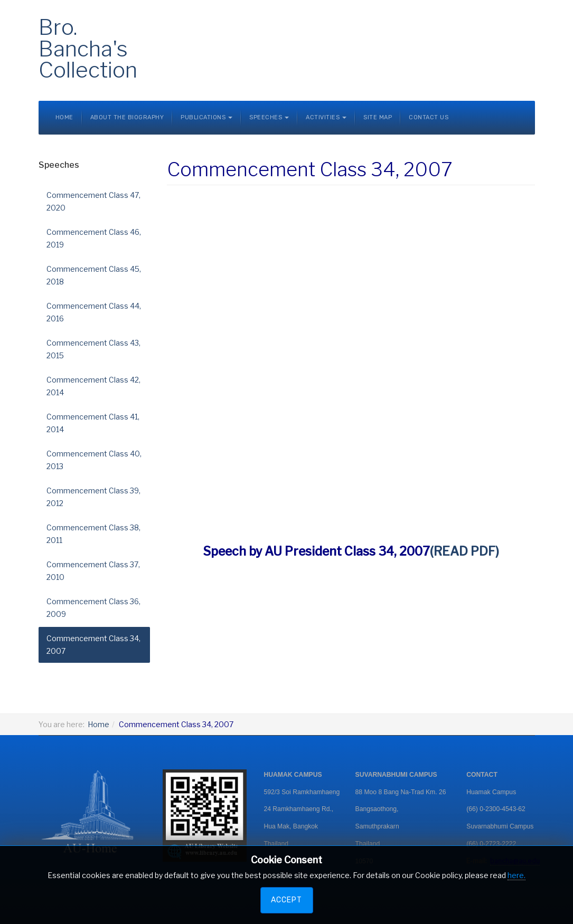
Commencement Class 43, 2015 (93, 349)
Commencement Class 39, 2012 (93, 497)
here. (516, 875)
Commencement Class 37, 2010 (93, 571)
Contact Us (429, 117)
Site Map (378, 117)
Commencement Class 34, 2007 (93, 645)
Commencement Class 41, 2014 (93, 423)
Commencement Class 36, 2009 (93, 608)
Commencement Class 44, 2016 (94, 312)
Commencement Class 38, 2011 (93, 534)
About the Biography (127, 117)
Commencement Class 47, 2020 (93, 201)
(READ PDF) (464, 551)
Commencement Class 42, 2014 (93, 386)
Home (64, 117)
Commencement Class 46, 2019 (94, 238)
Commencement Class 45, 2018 (94, 275)
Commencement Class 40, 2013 (94, 460)
